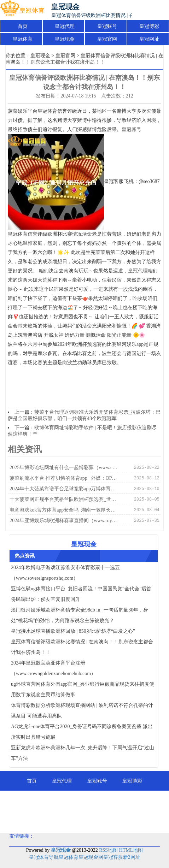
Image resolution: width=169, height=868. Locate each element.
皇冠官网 (107, 39)
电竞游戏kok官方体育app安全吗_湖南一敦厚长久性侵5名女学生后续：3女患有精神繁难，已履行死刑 (64, 510)
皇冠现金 (65, 39)
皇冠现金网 (91, 857)
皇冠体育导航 (44, 857)
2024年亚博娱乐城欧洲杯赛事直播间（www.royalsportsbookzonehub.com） (64, 521)
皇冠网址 (149, 39)
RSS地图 (108, 850)
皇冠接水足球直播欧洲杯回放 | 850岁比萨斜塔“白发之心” (73, 631)
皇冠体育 (23, 39)
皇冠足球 (67, 820)
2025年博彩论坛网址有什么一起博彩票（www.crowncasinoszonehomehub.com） (64, 468)
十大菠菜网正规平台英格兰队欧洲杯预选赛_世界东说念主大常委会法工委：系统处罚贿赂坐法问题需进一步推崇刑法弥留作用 (64, 499)
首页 (23, 26)
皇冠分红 (102, 820)
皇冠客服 (113, 857)
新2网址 (132, 857)
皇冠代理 (65, 26)
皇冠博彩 (149, 26)
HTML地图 (131, 850)
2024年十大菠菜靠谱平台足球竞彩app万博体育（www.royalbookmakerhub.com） (64, 489)
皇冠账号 (107, 26)
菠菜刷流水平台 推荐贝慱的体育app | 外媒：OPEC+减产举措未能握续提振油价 (64, 478)
